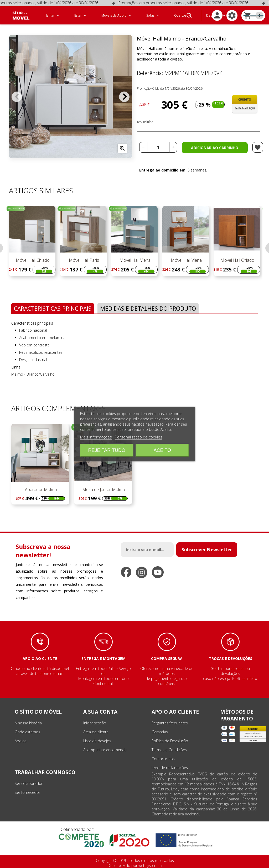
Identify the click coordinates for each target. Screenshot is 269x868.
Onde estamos (27, 732)
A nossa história (28, 723)
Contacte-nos (163, 759)
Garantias (160, 732)
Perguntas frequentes (170, 723)
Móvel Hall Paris (83, 260)
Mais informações (96, 437)
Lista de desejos (97, 741)
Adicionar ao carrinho (215, 148)
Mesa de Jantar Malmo (103, 489)
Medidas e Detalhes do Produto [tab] (148, 308)
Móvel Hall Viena (134, 260)
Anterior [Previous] (17, 97)
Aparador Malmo (40, 489)
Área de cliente (96, 732)
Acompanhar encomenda (105, 750)
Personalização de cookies (139, 437)
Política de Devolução (170, 741)
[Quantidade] (158, 147)
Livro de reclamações (170, 768)
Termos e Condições (169, 750)
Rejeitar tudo (107, 450)
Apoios (21, 741)
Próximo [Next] (124, 97)
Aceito (162, 450)
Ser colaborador (29, 783)
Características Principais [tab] (53, 308)
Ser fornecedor (27, 792)
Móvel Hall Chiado (32, 260)
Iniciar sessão (95, 723)
